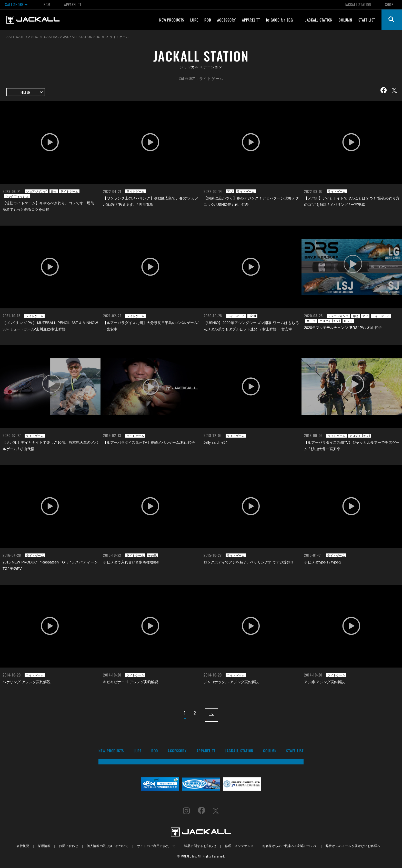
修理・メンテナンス (239, 846)
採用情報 (44, 846)
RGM (47, 4)
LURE (194, 20)
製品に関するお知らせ (200, 846)
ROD (208, 20)
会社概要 (23, 846)
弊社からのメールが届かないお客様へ (353, 846)
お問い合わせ (69, 846)
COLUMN (345, 20)
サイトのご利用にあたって (157, 846)
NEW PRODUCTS (172, 20)
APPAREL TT (73, 4)
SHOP (389, 4)
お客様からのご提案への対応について (290, 846)
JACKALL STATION (358, 4)
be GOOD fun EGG (280, 20)
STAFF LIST (367, 20)
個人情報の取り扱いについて (108, 846)
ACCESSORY (227, 20)
